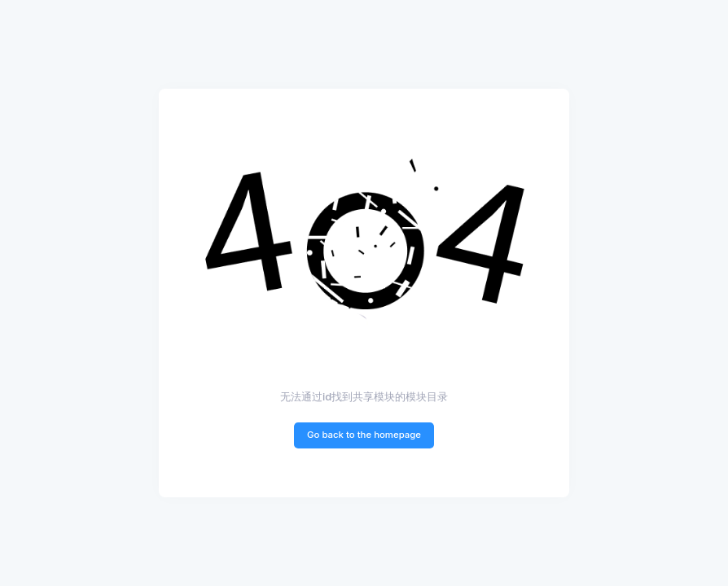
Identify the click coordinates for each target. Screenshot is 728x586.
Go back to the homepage (364, 435)
